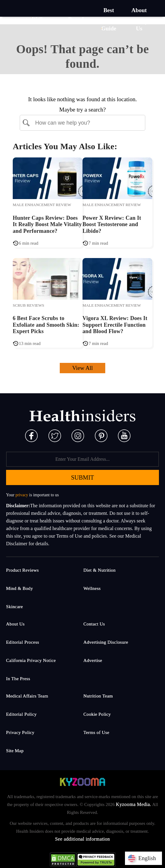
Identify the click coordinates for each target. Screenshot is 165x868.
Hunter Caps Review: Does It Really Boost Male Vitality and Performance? (47, 224)
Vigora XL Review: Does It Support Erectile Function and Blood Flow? (115, 325)
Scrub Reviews (29, 305)
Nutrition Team (98, 696)
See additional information (82, 839)
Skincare (15, 607)
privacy (22, 495)
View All (82, 368)
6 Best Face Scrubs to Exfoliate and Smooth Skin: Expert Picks (46, 325)
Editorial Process (23, 642)
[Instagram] (78, 435)
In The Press (18, 679)
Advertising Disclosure (106, 642)
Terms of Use (96, 732)
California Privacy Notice (31, 660)
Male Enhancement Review (42, 205)
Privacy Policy (20, 732)
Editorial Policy (21, 714)
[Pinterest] (101, 435)
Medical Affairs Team (27, 696)
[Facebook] (31, 435)
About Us (15, 624)
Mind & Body (20, 588)
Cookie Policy (97, 714)
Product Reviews (22, 570)
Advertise (93, 660)
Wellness (92, 588)
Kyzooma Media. (134, 804)
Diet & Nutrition (99, 570)
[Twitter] (55, 435)
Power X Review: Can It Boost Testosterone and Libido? (112, 224)
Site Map (15, 751)
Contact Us (94, 624)
